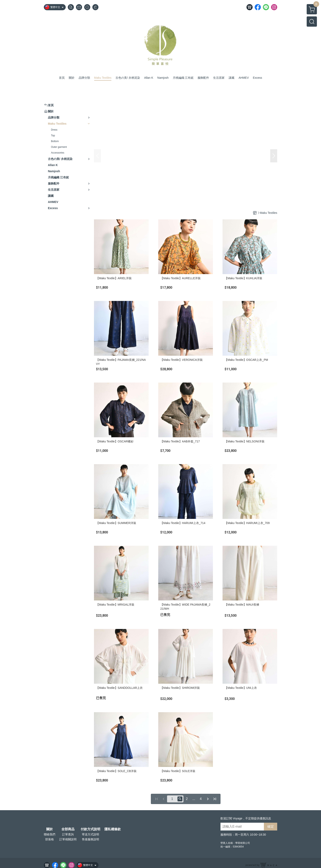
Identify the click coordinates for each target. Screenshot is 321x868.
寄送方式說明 (90, 834)
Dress (54, 130)
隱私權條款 (113, 829)
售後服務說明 (90, 839)
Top (53, 136)
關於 (50, 829)
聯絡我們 (50, 834)
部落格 (50, 839)
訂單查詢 (68, 834)
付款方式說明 (90, 829)
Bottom (55, 141)
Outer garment (59, 147)
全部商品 (68, 829)
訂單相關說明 (68, 839)
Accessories (58, 153)
